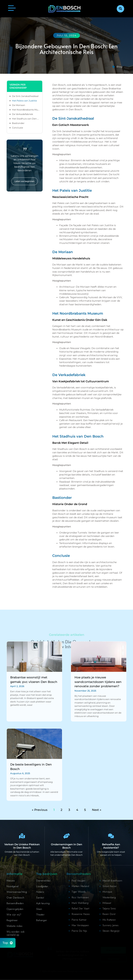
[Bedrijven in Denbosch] (66, 836)
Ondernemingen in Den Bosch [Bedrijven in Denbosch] (66, 846)
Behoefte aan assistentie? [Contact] (111, 846)
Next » (97, 810)
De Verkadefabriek (23, 114)
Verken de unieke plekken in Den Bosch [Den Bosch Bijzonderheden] (22, 846)
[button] (120, 9)
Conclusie (17, 128)
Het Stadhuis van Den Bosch (26, 119)
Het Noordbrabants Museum (26, 110)
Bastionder (18, 123)
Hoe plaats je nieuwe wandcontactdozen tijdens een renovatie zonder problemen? (98, 682)
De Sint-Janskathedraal (25, 96)
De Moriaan (19, 105)
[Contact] (111, 836)
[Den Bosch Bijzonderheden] (22, 836)
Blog (119, 67)
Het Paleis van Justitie (24, 101)
